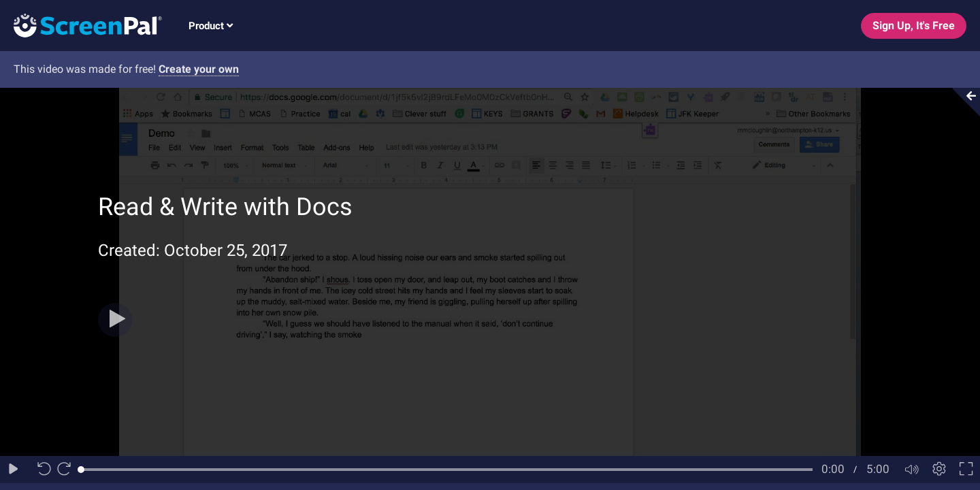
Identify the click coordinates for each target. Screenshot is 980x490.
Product (211, 26)
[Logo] (81, 25)
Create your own (199, 69)
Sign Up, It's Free (914, 26)
